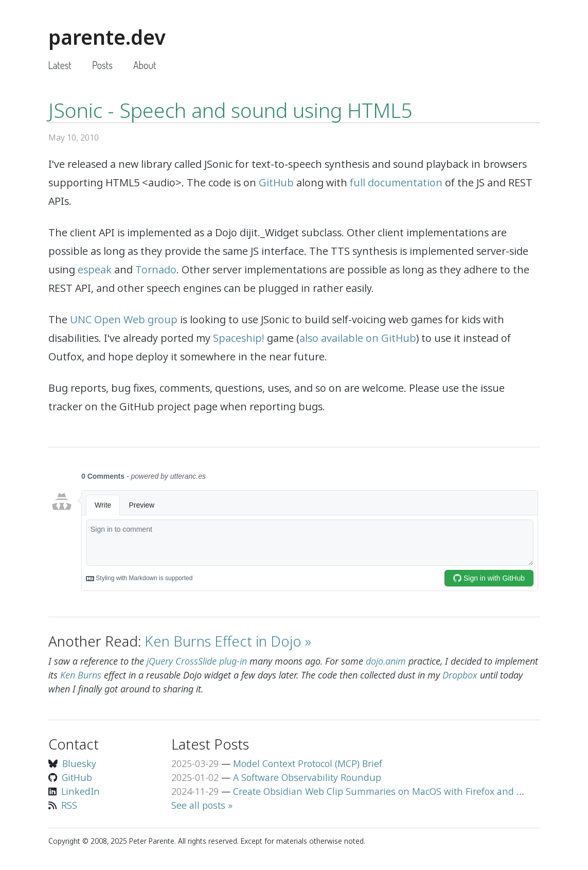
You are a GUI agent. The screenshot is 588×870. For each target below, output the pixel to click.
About (145, 65)
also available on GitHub (358, 338)
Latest (60, 65)
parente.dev (107, 37)
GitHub (276, 182)
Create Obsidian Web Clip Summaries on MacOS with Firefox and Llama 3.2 (395, 791)
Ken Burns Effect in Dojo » (228, 641)
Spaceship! (239, 338)
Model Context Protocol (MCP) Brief (308, 763)
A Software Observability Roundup (307, 777)
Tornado (156, 269)
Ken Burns (81, 675)
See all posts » (202, 805)
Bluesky (79, 763)
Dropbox (460, 675)
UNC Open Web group (124, 319)
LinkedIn (81, 791)
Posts (102, 65)
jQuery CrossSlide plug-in (197, 661)
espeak (95, 269)
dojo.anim (386, 661)
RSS (69, 805)
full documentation (396, 182)
